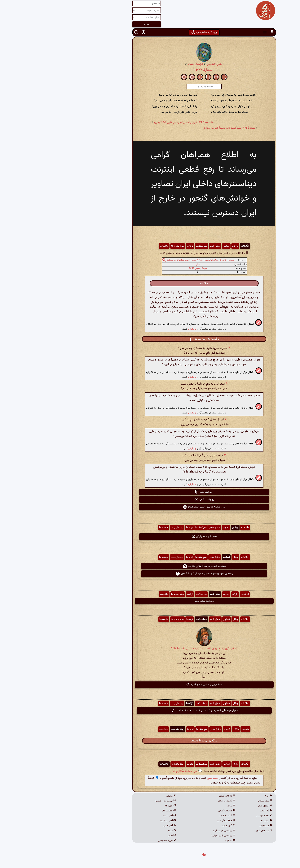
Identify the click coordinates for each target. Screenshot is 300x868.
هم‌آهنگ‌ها (147, 246)
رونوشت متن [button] (150, 492)
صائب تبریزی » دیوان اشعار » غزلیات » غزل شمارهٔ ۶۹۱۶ (150, 648)
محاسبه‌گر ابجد (172, 821)
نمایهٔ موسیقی (209, 816)
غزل (144, 264)
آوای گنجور (174, 826)
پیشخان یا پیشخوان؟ (169, 836)
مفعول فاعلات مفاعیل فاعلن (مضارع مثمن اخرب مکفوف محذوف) (146, 260)
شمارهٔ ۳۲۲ (150, 70)
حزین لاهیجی (161, 64)
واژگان (181, 246)
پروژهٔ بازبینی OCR (144, 268)
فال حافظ (212, 811)
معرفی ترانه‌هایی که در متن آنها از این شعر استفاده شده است (150, 710)
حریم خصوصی (113, 841)
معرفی (117, 796)
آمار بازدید (115, 826)
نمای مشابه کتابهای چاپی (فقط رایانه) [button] (150, 507)
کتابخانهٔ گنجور (172, 811)
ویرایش (138, 329)
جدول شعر (211, 806)
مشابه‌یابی (211, 826)
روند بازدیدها (123, 246)
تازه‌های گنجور (209, 831)
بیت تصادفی (210, 801)
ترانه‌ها (136, 246)
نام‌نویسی (159, 778)
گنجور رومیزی (173, 801)
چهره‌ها (117, 806)
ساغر (177, 806)
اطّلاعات (191, 246)
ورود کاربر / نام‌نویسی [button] (150, 32)
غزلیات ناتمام (141, 64)
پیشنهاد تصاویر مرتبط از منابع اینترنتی (150, 566)
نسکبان (176, 841)
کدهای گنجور (173, 796)
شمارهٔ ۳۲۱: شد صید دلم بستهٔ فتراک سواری (175, 128)
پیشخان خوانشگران (170, 831)
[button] (218, 32)
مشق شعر (161, 246)
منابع (118, 831)
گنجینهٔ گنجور (173, 816)
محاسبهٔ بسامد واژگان (150, 537)
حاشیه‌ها (110, 246)
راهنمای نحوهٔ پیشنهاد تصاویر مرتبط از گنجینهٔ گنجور (150, 574)
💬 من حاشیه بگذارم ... (133, 771)
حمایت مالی (114, 811)
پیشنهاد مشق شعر (150, 601)
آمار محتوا (115, 816)
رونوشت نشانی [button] (150, 499)
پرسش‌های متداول (111, 801)
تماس (117, 836)
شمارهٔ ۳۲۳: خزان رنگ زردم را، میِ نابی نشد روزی (129, 122)
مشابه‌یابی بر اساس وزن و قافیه (150, 685)
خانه (214, 796)
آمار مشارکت (114, 821)
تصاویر (172, 246)
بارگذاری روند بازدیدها (150, 741)
